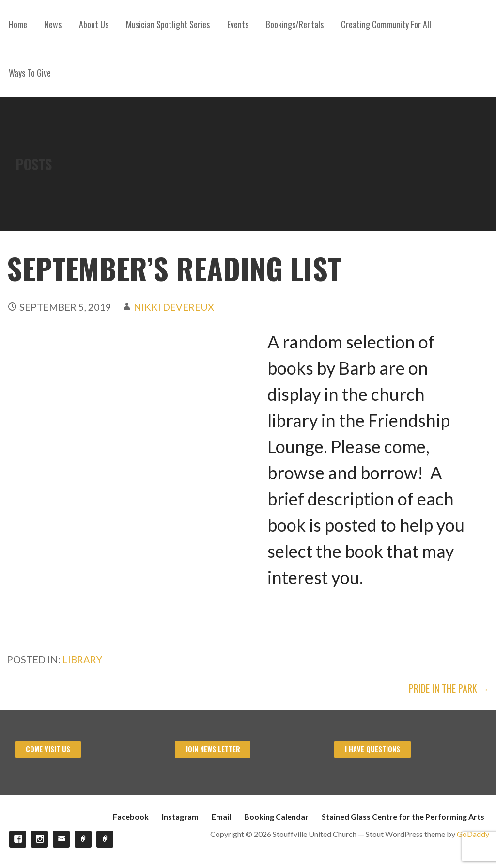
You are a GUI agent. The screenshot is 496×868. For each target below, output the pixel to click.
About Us (94, 24)
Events (238, 24)
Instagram (180, 816)
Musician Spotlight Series (168, 24)
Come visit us (48, 749)
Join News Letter (213, 749)
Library (82, 659)
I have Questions (372, 749)
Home (18, 24)
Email (221, 816)
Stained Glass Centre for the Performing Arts (403, 816)
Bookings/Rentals (295, 24)
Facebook (131, 816)
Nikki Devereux (174, 307)
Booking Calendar (276, 816)
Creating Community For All (386, 24)
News (53, 24)
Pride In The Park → (449, 688)
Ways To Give (30, 73)
